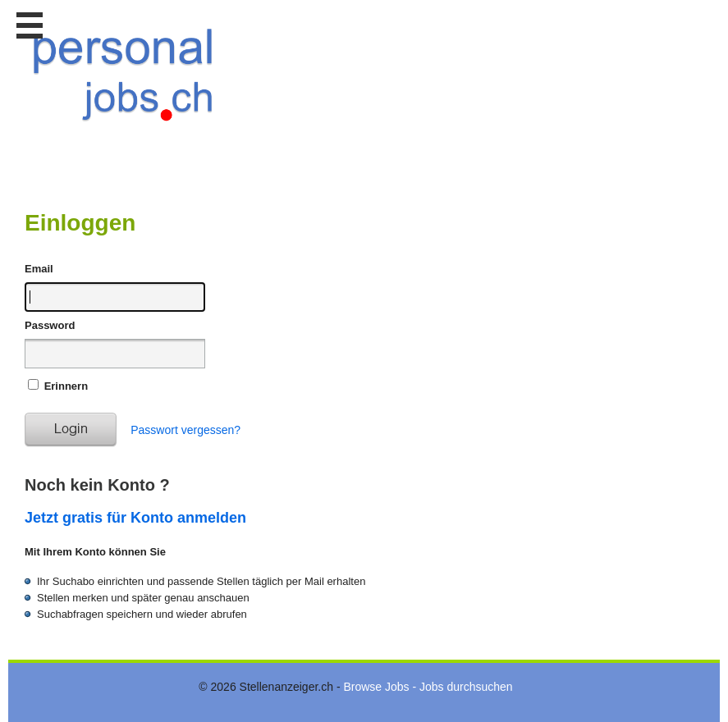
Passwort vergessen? (185, 430)
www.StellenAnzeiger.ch (123, 85)
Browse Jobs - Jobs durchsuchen (428, 687)
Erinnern (66, 386)
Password (50, 325)
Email (39, 269)
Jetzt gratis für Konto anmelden (135, 518)
